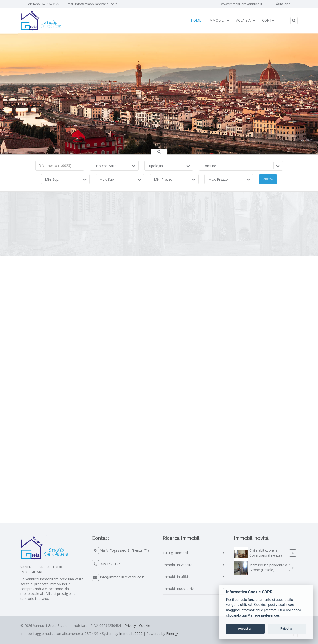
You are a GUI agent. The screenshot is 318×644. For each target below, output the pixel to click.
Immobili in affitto (177, 577)
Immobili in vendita (177, 565)
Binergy (172, 633)
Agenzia (245, 20)
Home (196, 20)
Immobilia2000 (131, 633)
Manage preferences (264, 615)
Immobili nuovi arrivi (178, 588)
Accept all (245, 629)
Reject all (287, 629)
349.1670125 (50, 4)
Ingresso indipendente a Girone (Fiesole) (268, 567)
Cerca (268, 179)
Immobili (219, 20)
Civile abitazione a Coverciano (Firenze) (266, 553)
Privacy (130, 625)
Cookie (145, 625)
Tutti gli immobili (176, 553)
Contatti (271, 20)
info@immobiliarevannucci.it (96, 4)
